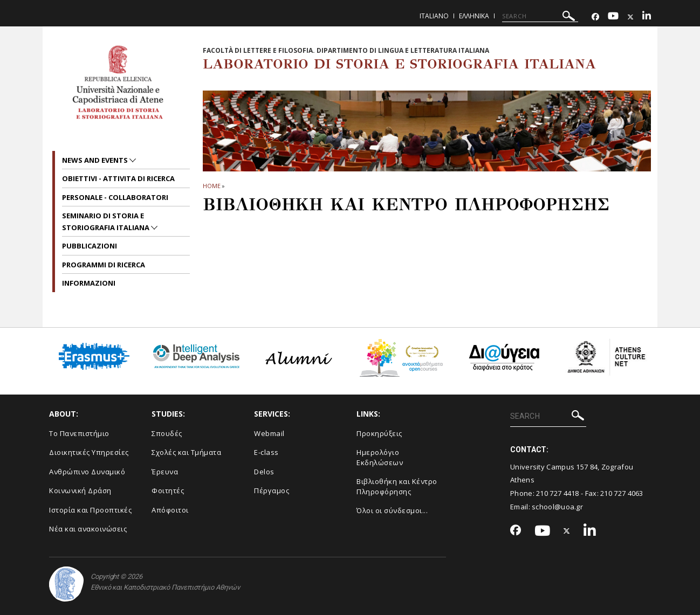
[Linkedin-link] (647, 17)
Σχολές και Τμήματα (186, 452)
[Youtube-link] (613, 17)
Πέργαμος (272, 490)
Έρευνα (165, 472)
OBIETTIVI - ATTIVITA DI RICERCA (118, 178)
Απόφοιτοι (170, 510)
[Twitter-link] (630, 17)
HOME (212, 186)
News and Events (96, 160)
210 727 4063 (622, 493)
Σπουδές (167, 433)
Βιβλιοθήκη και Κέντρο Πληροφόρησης (397, 486)
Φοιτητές (168, 490)
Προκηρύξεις (379, 433)
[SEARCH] (540, 16)
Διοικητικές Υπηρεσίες (89, 452)
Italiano (434, 16)
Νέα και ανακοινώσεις (88, 529)
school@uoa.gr (557, 507)
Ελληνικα (474, 16)
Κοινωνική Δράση (80, 490)
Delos (264, 472)
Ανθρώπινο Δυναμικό (87, 472)
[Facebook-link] (595, 17)
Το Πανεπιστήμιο (79, 433)
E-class (266, 452)
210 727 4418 (558, 493)
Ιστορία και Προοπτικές (90, 510)
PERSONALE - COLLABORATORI (115, 197)
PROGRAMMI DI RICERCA (104, 265)
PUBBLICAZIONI (90, 246)
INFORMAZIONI (89, 283)
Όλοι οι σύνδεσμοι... (392, 510)
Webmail (269, 433)
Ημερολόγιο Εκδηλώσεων (380, 457)
